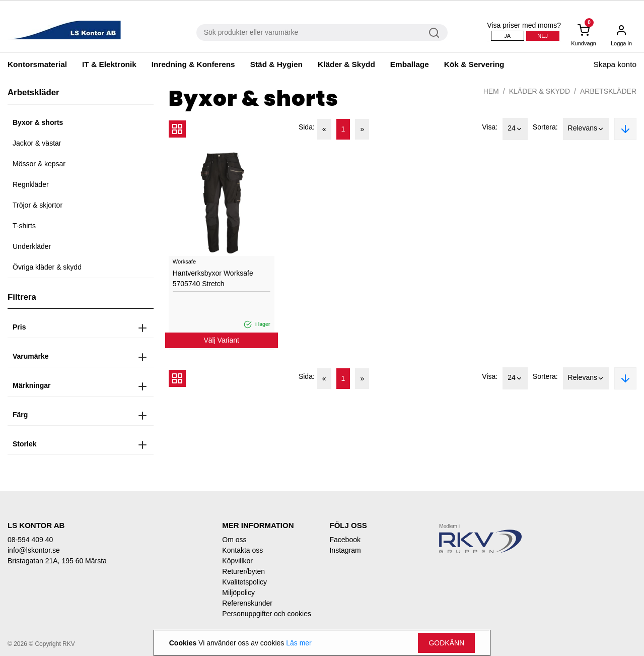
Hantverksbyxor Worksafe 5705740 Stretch (213, 278)
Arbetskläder (608, 91)
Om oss (234, 540)
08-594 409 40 (30, 540)
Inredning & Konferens (193, 64)
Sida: (307, 127)
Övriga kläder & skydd (47, 267)
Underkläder (32, 246)
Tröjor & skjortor (38, 205)
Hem (491, 91)
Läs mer (299, 643)
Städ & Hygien (276, 64)
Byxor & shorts (38, 122)
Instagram (345, 550)
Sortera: (545, 127)
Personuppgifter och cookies (267, 614)
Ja (507, 36)
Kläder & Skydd (346, 64)
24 (515, 129)
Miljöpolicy (238, 593)
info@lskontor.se (34, 550)
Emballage (410, 64)
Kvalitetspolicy (244, 582)
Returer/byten (243, 571)
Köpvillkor (237, 561)
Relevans (586, 129)
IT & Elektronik (109, 64)
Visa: (490, 127)
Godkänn (446, 643)
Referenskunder (247, 603)
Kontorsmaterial (37, 64)
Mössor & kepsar (39, 164)
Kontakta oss (242, 550)
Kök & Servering (474, 64)
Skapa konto (615, 64)
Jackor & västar (37, 143)
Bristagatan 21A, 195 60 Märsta (57, 561)
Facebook (345, 540)
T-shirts (24, 226)
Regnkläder (31, 184)
